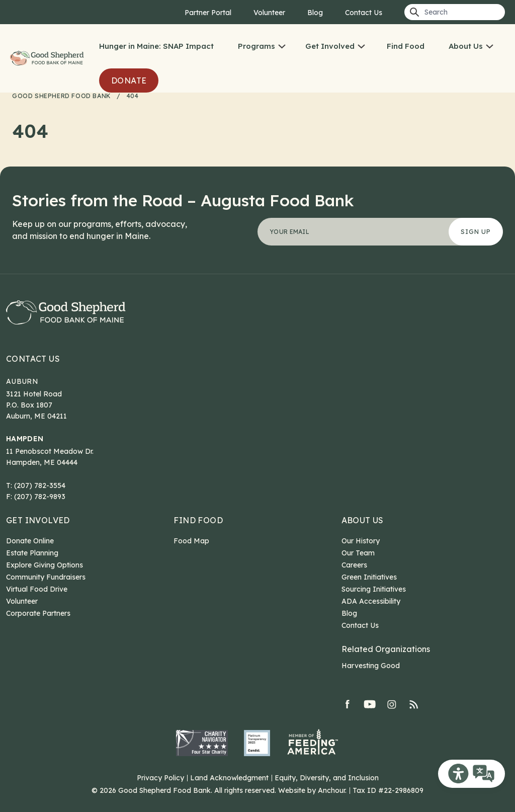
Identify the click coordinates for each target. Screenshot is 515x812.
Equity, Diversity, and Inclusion (327, 778)
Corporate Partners (38, 613)
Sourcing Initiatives (374, 589)
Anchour (331, 790)
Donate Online (30, 541)
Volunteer (269, 13)
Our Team (358, 553)
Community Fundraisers (46, 577)
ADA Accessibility (371, 601)
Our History (361, 541)
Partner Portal (208, 13)
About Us (466, 46)
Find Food (406, 46)
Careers (354, 565)
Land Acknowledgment (229, 778)
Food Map (191, 541)
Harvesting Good (371, 666)
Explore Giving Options (45, 565)
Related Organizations (386, 649)
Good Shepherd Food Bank (49, 59)
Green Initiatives (369, 577)
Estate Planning (32, 553)
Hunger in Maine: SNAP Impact (156, 46)
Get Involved (330, 46)
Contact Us (364, 13)
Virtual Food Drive (37, 589)
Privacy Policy (160, 778)
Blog (315, 13)
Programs (256, 46)
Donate (129, 80)
